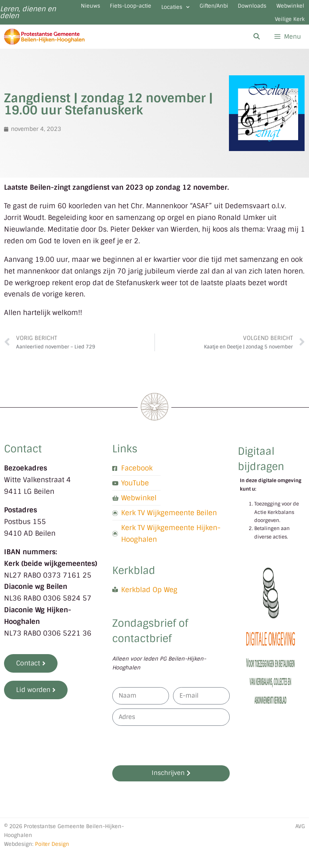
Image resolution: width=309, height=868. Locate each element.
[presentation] (173, 761)
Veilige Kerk (283, 31)
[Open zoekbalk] (256, 52)
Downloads (180, 31)
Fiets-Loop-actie (172, 10)
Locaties (231, 11)
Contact (23, 465)
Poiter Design (52, 859)
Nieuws (117, 10)
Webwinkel (231, 31)
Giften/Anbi (283, 10)
